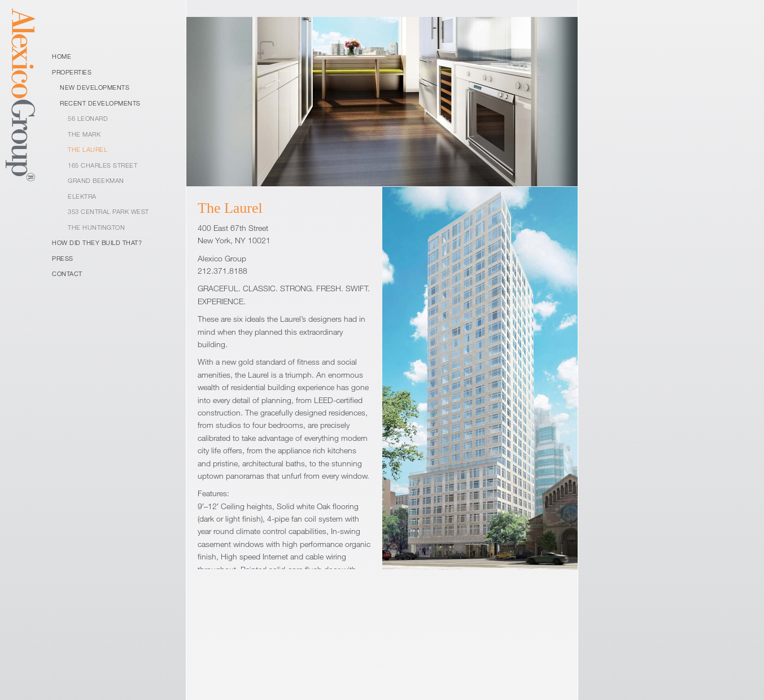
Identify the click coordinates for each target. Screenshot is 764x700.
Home (62, 56)
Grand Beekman (96, 180)
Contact (67, 274)
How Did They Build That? (97, 242)
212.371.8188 (222, 271)
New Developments (95, 87)
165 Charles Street (102, 165)
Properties (72, 72)
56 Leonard (88, 118)
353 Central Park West (108, 211)
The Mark (84, 134)
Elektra (82, 196)
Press (63, 258)
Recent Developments (100, 103)
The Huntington (96, 227)
